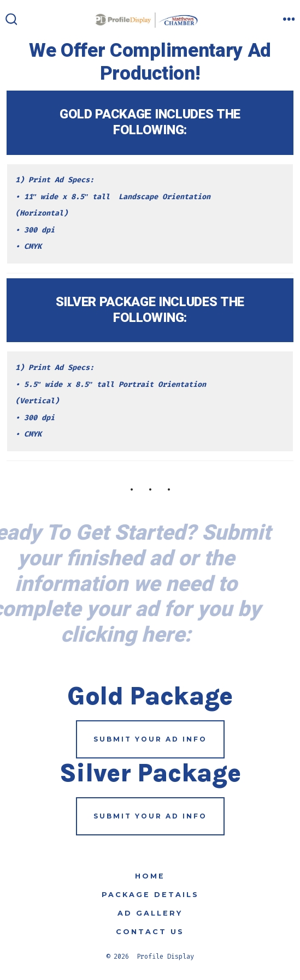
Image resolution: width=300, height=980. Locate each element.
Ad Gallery (150, 913)
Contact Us (150, 932)
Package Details (150, 895)
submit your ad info (150, 739)
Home (150, 876)
